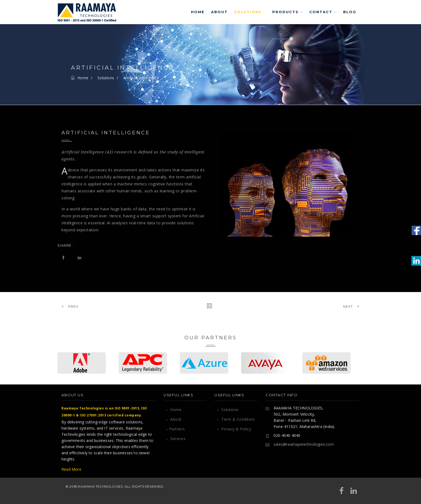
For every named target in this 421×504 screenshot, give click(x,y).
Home (198, 12)
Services (176, 439)
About (219, 12)
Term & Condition (236, 419)
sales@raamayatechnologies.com (304, 444)
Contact (323, 12)
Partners (176, 429)
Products (288, 12)
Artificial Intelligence (141, 78)
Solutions (250, 12)
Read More (71, 469)
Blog (350, 12)
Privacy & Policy (234, 429)
